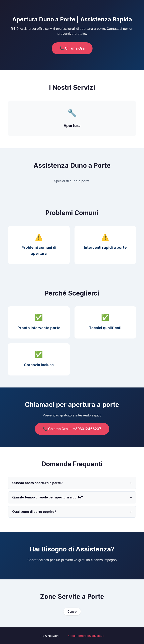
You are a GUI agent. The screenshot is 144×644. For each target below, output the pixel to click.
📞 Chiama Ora (72, 48)
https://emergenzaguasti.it (86, 636)
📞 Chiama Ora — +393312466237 (72, 429)
